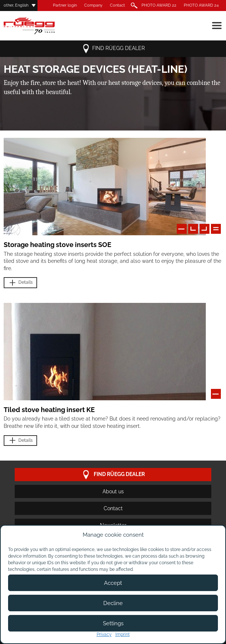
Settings (113, 623)
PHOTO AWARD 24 (201, 5)
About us (113, 491)
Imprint (123, 634)
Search (133, 6)
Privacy (104, 634)
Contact (117, 5)
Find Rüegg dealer (113, 49)
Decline (113, 603)
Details (20, 283)
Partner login (65, 5)
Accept (113, 583)
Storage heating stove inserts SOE (58, 245)
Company (93, 5)
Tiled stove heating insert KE (49, 410)
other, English (16, 5)
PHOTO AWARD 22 (159, 5)
